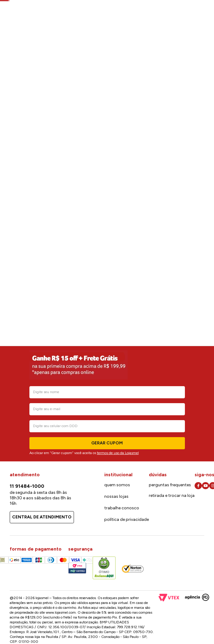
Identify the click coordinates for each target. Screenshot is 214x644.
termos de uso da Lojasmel (118, 453)
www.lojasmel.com (61, 612)
